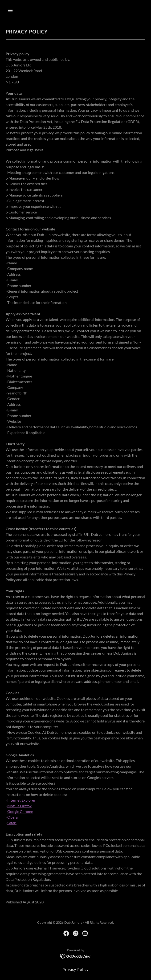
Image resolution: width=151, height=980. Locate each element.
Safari (12, 823)
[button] (22, 10)
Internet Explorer (21, 800)
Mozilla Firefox (19, 806)
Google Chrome (20, 811)
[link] (66, 933)
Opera (12, 817)
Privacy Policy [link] (75, 969)
